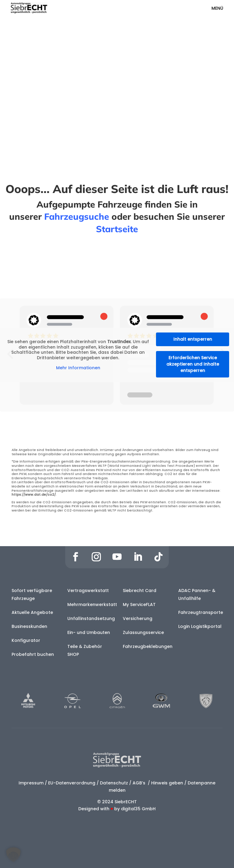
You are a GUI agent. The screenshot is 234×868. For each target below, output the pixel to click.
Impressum (31, 783)
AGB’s (140, 783)
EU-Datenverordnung (72, 783)
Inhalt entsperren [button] (193, 339)
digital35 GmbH (138, 809)
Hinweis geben (167, 783)
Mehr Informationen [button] (78, 368)
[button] (13, 855)
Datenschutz (114, 783)
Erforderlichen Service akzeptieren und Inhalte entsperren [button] (193, 364)
